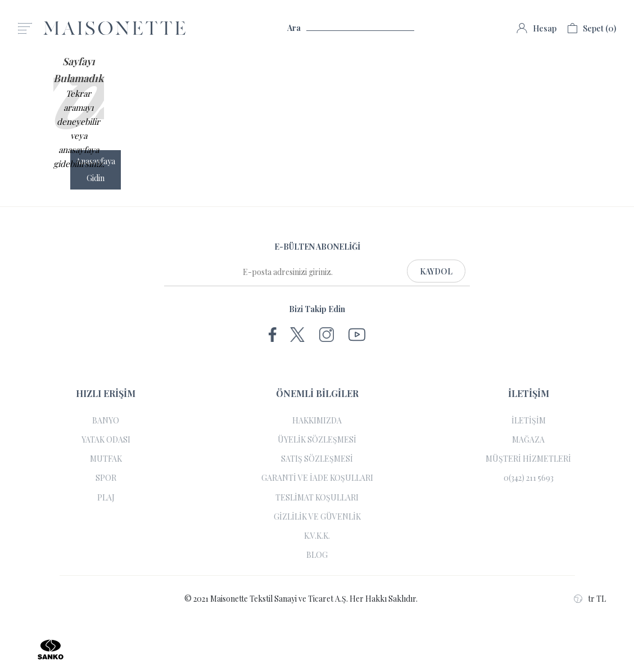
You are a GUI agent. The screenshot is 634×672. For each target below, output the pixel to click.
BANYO (106, 421)
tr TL (590, 599)
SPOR (106, 478)
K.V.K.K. (317, 536)
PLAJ (106, 498)
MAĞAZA (528, 440)
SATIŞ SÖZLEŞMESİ (317, 459)
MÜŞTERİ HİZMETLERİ (528, 459)
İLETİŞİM (529, 421)
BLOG (317, 555)
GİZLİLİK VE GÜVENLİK (317, 517)
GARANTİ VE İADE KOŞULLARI (317, 478)
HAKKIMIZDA (317, 421)
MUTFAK (106, 459)
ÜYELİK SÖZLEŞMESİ (317, 440)
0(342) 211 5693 (529, 478)
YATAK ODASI (106, 440)
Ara (351, 28)
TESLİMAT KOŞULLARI (317, 498)
